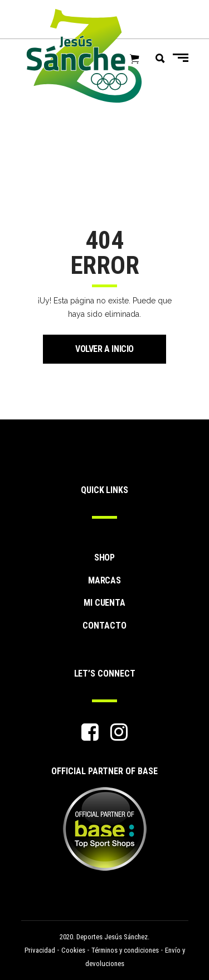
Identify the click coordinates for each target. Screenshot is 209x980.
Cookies (73, 950)
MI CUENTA (104, 603)
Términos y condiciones (125, 950)
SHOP (105, 557)
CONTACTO (104, 626)
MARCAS (105, 580)
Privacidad (40, 950)
